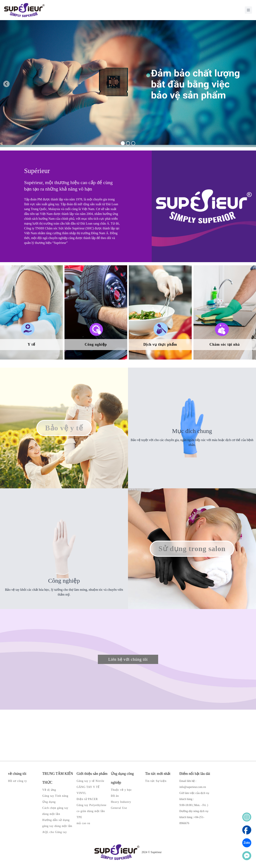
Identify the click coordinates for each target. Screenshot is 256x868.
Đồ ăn (115, 796)
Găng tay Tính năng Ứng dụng (55, 799)
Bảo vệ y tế (64, 428)
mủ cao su (83, 823)
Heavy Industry (121, 802)
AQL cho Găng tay (55, 832)
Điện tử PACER (87, 799)
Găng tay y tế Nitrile (90, 781)
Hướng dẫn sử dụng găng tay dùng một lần (57, 823)
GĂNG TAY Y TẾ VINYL (88, 790)
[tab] (123, 143)
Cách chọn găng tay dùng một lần (55, 811)
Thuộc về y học (121, 790)
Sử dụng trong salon (192, 549)
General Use (119, 808)
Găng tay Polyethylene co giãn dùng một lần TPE (92, 811)
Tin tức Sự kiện (156, 781)
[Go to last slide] (6, 84)
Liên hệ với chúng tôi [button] (128, 659)
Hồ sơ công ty (17, 781)
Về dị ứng (49, 790)
